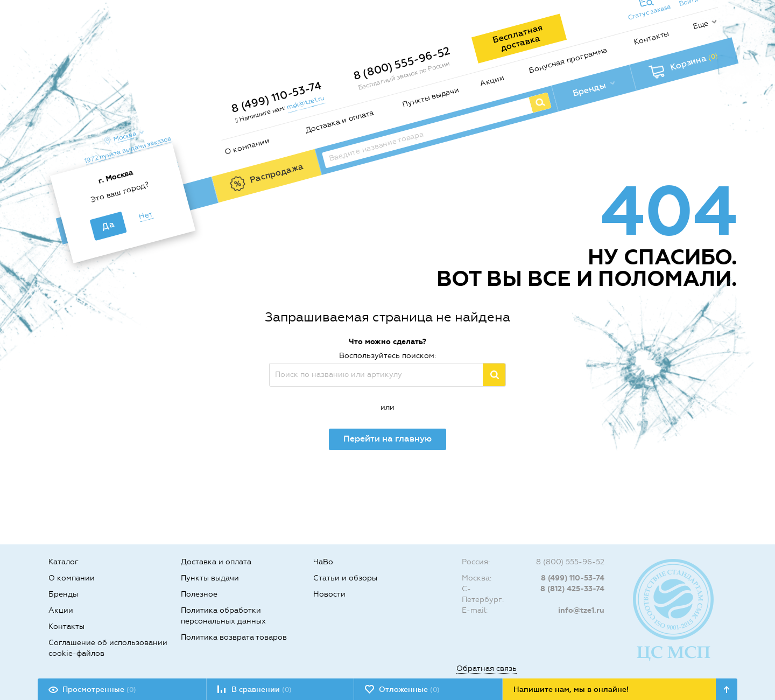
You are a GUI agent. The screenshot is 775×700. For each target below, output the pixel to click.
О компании (247, 146)
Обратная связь (487, 668)
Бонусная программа (568, 60)
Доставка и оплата (339, 122)
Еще (701, 25)
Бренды (63, 594)
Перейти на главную (387, 439)
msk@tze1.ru (305, 102)
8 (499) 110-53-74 (276, 97)
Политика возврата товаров (234, 637)
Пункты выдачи (431, 97)
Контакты (651, 38)
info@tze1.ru (581, 610)
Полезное (199, 594)
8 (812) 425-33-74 (572, 589)
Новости (329, 594)
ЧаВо (323, 562)
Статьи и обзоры (345, 578)
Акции (492, 81)
